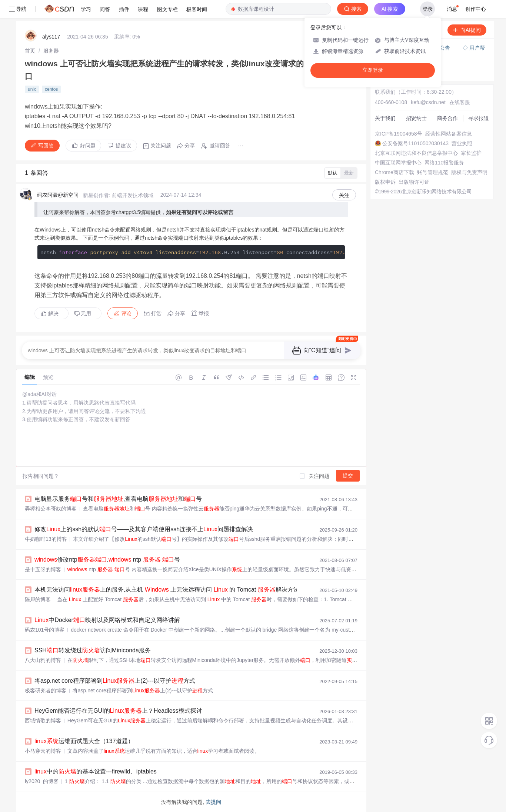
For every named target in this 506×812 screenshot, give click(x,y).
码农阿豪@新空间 (58, 195)
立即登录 (373, 70)
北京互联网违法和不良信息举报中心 (416, 153)
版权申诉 (385, 182)
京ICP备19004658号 (399, 134)
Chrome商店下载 (395, 172)
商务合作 (447, 118)
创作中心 (476, 9)
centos (51, 89)
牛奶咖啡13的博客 (46, 539)
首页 (30, 51)
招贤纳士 (416, 118)
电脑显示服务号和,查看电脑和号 (118, 499)
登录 (427, 9)
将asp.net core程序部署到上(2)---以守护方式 (115, 681)
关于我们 (385, 118)
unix (32, 89)
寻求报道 (479, 118)
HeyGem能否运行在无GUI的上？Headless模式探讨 (118, 711)
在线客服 (460, 102)
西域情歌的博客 (43, 721)
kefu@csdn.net (428, 102)
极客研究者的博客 (46, 690)
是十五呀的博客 (43, 569)
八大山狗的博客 (43, 660)
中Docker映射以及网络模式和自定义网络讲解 (107, 620)
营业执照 (462, 143)
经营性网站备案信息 (449, 134)
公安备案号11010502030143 (415, 143)
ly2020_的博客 (42, 781)
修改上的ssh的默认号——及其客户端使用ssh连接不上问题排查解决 (144, 529)
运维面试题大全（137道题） (84, 741)
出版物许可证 (414, 182)
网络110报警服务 (444, 163)
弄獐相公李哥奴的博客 (51, 509)
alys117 (51, 37)
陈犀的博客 (38, 599)
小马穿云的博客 (43, 751)
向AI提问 (467, 30)
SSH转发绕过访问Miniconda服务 (93, 650)
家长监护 (471, 153)
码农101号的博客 (45, 630)
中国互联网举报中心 (398, 163)
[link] (30, 51)
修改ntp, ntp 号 (107, 560)
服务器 (51, 51)
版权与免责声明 (469, 172)
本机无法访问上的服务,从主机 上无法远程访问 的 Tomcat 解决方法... (169, 590)
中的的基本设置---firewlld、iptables (96, 771)
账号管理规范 (433, 172)
